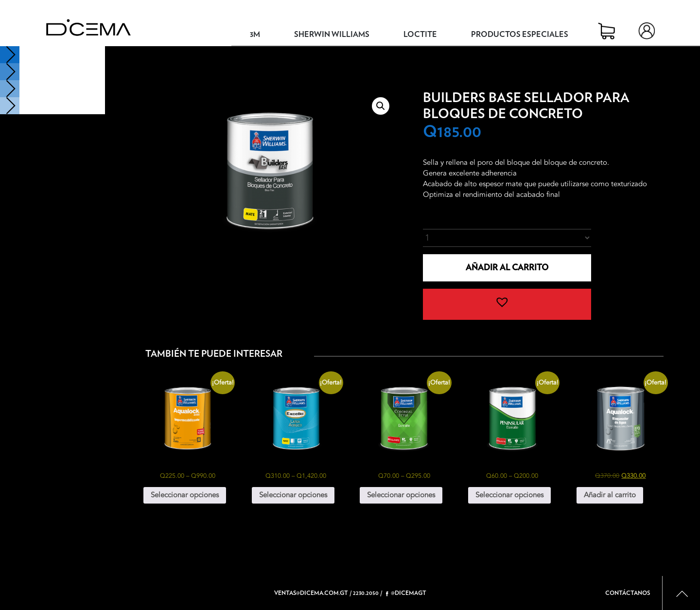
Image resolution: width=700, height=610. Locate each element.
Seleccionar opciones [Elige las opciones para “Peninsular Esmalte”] (509, 495)
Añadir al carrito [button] (610, 495)
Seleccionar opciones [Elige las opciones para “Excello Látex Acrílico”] (293, 495)
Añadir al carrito (507, 268)
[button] (381, 106)
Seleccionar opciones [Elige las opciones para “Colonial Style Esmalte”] (401, 495)
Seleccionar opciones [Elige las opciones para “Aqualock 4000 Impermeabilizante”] (185, 495)
